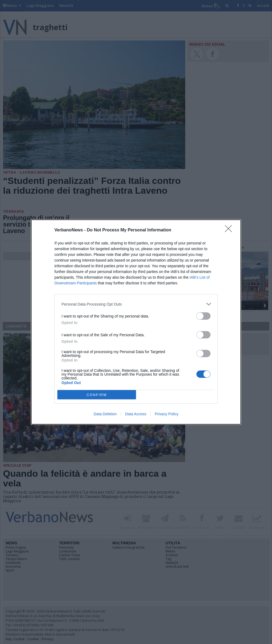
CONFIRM (97, 395)
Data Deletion (105, 414)
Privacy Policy (167, 414)
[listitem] (136, 304)
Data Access (136, 414)
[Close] (230, 230)
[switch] (203, 316)
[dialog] (136, 322)
